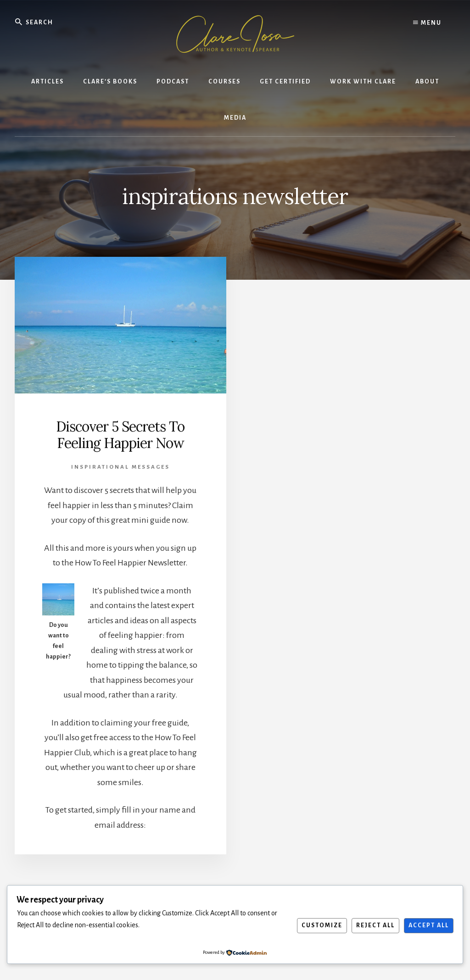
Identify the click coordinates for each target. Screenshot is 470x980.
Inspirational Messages (120, 467)
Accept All (429, 925)
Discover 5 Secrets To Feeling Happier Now (120, 435)
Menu (427, 23)
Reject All (375, 925)
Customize (322, 925)
